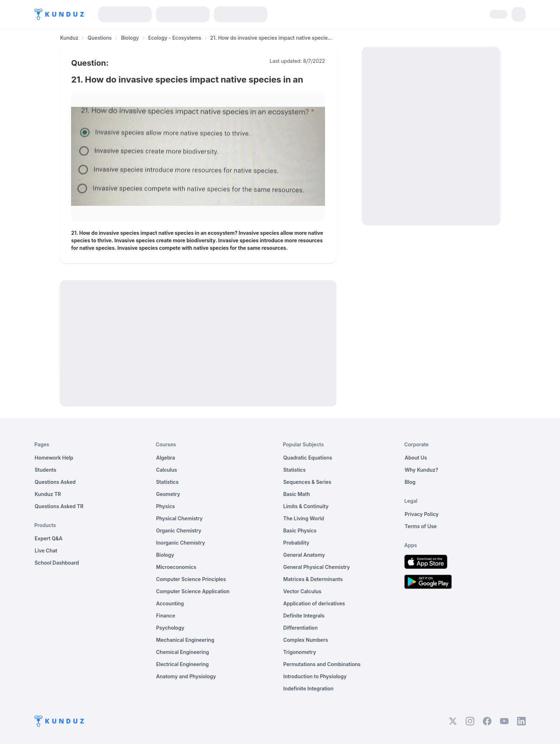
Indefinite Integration (308, 688)
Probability (296, 543)
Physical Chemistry (179, 518)
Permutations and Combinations (322, 664)
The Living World (304, 518)
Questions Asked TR (59, 506)
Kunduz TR (48, 494)
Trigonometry (300, 652)
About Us (416, 458)
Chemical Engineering (182, 652)
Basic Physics (300, 530)
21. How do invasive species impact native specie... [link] (271, 38)
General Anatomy (304, 555)
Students (46, 470)
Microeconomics (176, 567)
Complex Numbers (306, 640)
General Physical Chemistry (317, 567)
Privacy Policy (422, 514)
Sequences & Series (307, 482)
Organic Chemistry (179, 530)
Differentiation (300, 628)
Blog (410, 482)
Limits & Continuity (306, 506)
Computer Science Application (193, 591)
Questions (100, 38)
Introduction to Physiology (315, 676)
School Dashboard (57, 563)
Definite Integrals (304, 616)
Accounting (170, 603)
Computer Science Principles (191, 579)
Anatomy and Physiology (186, 676)
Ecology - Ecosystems (175, 38)
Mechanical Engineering (185, 640)
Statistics (167, 482)
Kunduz (69, 38)
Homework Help (54, 458)
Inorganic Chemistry (181, 543)
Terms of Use (421, 526)
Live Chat (46, 550)
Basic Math (297, 494)
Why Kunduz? (421, 470)
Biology (130, 38)
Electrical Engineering (182, 664)
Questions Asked (55, 482)
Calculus (167, 470)
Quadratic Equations (308, 458)
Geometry (168, 494)
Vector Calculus (302, 591)
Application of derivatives (314, 603)
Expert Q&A (49, 538)
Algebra (166, 458)
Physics (166, 506)
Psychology (170, 628)
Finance (166, 616)
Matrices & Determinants (313, 579)
